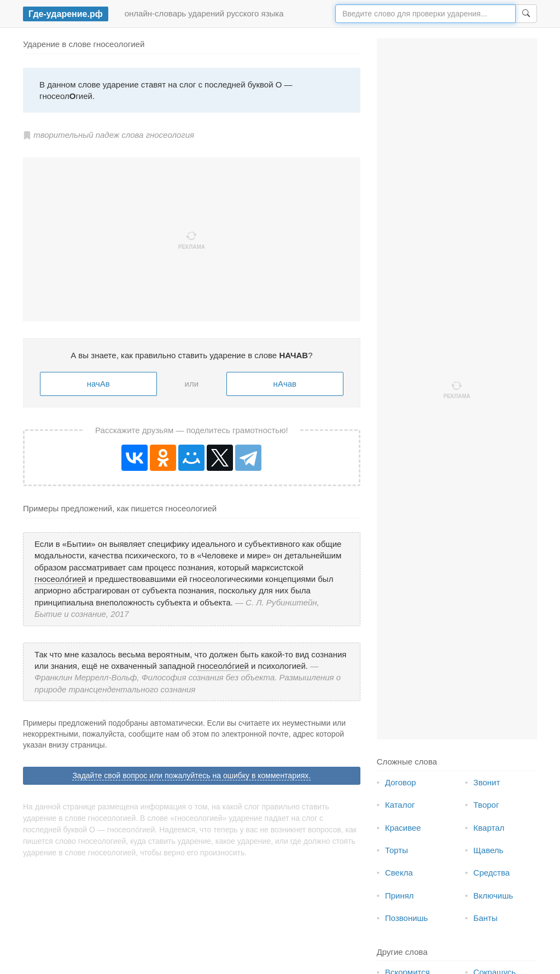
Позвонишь (407, 918)
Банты (486, 918)
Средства (492, 873)
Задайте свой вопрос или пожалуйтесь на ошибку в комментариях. (191, 775)
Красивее (403, 828)
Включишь (493, 896)
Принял (399, 896)
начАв (98, 384)
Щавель (489, 850)
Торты (396, 850)
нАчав (285, 384)
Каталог (400, 805)
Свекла (399, 873)
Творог (486, 805)
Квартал (489, 828)
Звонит (487, 782)
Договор (401, 782)
